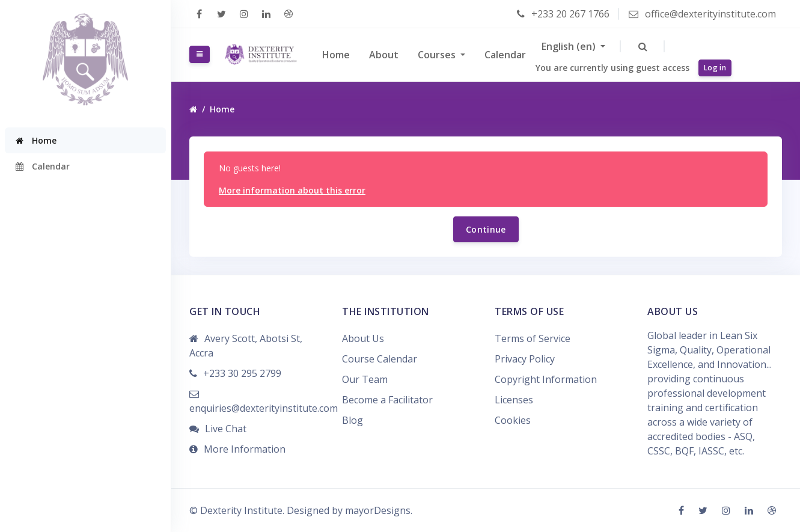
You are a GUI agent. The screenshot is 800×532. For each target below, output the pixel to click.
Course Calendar (380, 359)
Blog (353, 420)
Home (336, 55)
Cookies (513, 420)
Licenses (514, 400)
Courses (438, 55)
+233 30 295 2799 (242, 373)
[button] (643, 46)
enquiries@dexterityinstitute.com (264, 408)
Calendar (505, 55)
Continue (486, 229)
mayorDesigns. (379, 510)
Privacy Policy (525, 359)
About (384, 55)
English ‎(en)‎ (570, 46)
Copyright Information (546, 379)
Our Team (365, 379)
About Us (363, 338)
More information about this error (292, 190)
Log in (715, 68)
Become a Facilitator (387, 400)
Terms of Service (533, 338)
